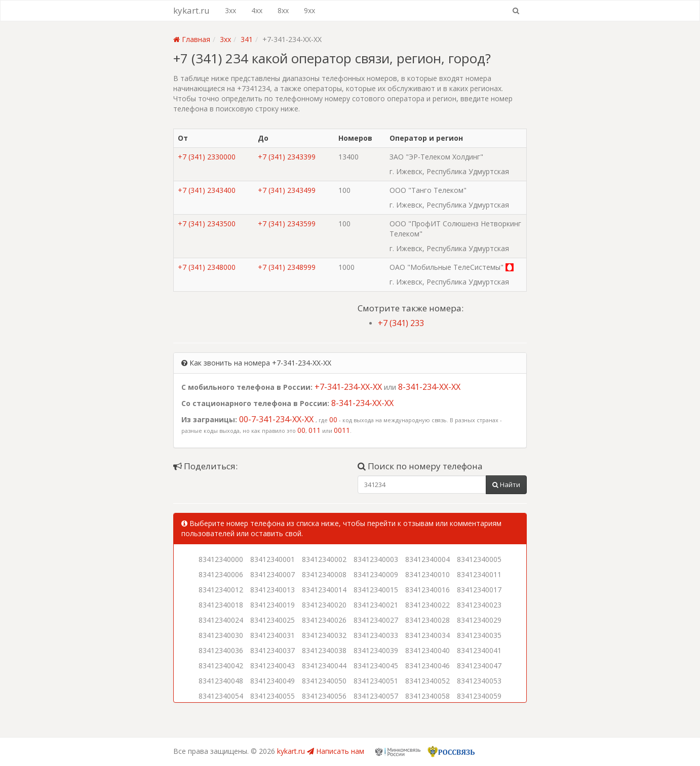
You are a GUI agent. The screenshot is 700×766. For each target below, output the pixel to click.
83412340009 (376, 574)
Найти (506, 485)
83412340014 (324, 590)
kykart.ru (191, 10)
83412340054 (221, 696)
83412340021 (376, 605)
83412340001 (273, 559)
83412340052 (427, 681)
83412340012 (221, 590)
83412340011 (479, 574)
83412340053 (479, 681)
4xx (257, 10)
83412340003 (376, 559)
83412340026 (324, 620)
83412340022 (427, 605)
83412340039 (376, 650)
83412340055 (273, 696)
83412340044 (324, 666)
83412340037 (273, 650)
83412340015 (376, 590)
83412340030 (221, 635)
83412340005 (479, 559)
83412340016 (427, 590)
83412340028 (427, 620)
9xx (309, 10)
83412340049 (273, 681)
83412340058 (427, 696)
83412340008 (324, 574)
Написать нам (336, 751)
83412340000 (221, 559)
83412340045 (376, 666)
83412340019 (273, 605)
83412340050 (324, 681)
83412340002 (324, 559)
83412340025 (273, 620)
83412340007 (273, 574)
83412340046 (427, 666)
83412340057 (376, 696)
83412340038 (324, 650)
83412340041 (479, 650)
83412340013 (273, 590)
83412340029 (479, 620)
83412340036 (221, 650)
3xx (230, 10)
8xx (283, 10)
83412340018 (221, 605)
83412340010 (427, 574)
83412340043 (273, 666)
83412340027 (376, 620)
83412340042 (221, 666)
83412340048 (221, 681)
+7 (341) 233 (401, 323)
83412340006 (221, 574)
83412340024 (221, 620)
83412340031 (273, 635)
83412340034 (427, 635)
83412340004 (427, 559)
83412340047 (479, 666)
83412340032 (324, 635)
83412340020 (324, 605)
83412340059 (479, 696)
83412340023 (479, 605)
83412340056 (324, 696)
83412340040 (427, 650)
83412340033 (376, 635)
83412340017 (479, 590)
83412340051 (376, 681)
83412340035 (479, 635)
